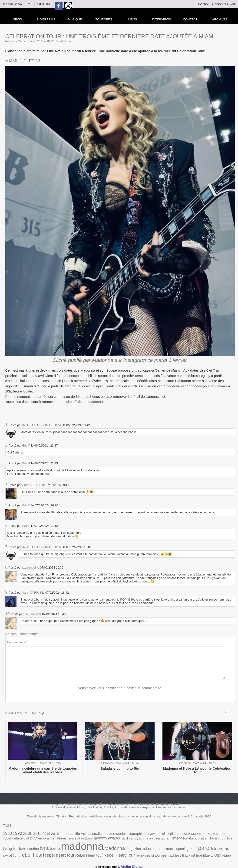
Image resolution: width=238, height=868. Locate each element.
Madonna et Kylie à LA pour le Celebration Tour (197, 769)
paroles (133, 848)
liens (133, 19)
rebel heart (180, 848)
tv (115, 854)
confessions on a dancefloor (183, 834)
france (33, 839)
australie (85, 834)
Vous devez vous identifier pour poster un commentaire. (120, 688)
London (204, 839)
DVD (232, 834)
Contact (190, 19)
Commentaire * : (18, 642)
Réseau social (12, 4)
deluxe (217, 834)
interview (129, 839)
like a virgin (163, 839)
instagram (115, 839)
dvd (225, 834)
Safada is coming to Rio (120, 769)
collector (157, 834)
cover (208, 834)
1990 (16, 834)
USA (121, 854)
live (174, 839)
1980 (7, 834)
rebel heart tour (205, 848)
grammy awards (64, 839)
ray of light (161, 849)
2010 (34, 834)
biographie (122, 834)
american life (63, 834)
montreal (90, 849)
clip (148, 834)
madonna (22, 847)
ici (163, 397)
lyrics (216, 839)
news (17, 19)
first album (20, 839)
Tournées (104, 19)
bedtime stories (103, 834)
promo (148, 848)
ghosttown (45, 839)
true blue (107, 854)
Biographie (46, 19)
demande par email (176, 817)
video (128, 854)
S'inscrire (202, 4)
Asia (76, 834)
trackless (82, 854)
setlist (59, 854)
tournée (69, 854)
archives (220, 19)
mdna (79, 849)
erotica (8, 839)
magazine (67, 849)
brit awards (137, 834)
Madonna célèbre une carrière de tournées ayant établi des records (43, 771)
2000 (25, 833)
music (101, 849)
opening (111, 849)
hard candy (84, 839)
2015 (42, 834)
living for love (188, 839)
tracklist (94, 854)
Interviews (161, 19)
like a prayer (146, 839)
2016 (49, 834)
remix (51, 854)
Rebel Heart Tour (32, 854)
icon (96, 839)
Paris (121, 849)
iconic (104, 839)
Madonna (51, 848)
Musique (75, 19)
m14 (225, 839)
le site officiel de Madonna (83, 402)
